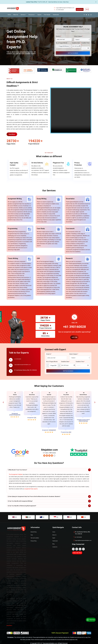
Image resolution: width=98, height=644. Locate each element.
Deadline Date (76, 43)
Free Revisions (13, 163)
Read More (13, 134)
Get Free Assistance (73, 53)
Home (9, 15)
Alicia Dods (32, 393)
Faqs (32, 533)
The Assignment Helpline (16, 473)
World (86, 9)
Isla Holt (49, 393)
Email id (58, 36)
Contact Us (55, 545)
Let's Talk (74, 335)
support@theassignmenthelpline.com (59, 8)
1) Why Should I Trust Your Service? (17, 468)
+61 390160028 (54, 10)
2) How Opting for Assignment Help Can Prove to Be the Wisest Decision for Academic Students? (34, 495)
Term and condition (36, 536)
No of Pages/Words (62, 43)
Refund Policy (34, 530)
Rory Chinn (66, 393)
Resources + (32, 15)
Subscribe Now (77, 551)
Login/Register (76, 9)
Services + (23, 15)
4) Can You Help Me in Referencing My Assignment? (22, 504)
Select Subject (78, 36)
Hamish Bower (83, 393)
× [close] (96, 2)
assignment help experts (31, 487)
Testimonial (56, 15)
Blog (54, 542)
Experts (39, 15)
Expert (54, 536)
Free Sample (47, 15)
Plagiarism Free (78, 163)
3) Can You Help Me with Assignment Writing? (20, 499)
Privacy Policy (34, 539)
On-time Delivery (57, 163)
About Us (16, 15)
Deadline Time (85, 44)
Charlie (15, 393)
